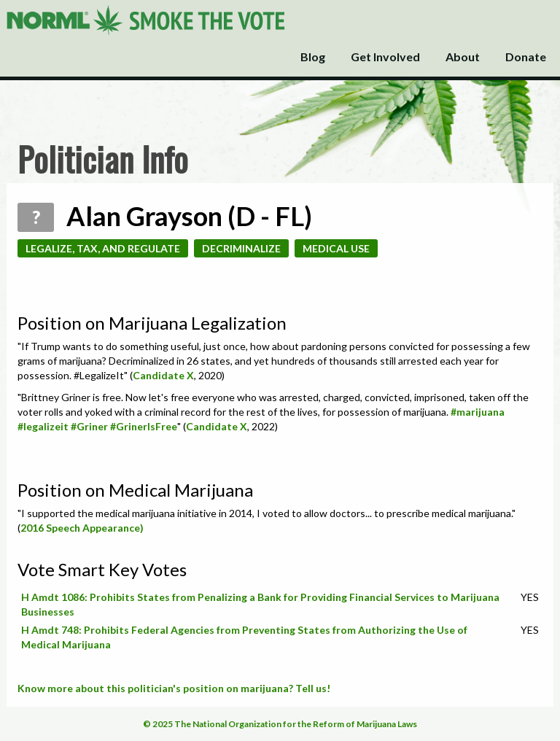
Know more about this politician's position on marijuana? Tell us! (174, 688)
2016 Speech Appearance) (82, 528)
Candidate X (163, 375)
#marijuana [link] (478, 412)
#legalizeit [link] (43, 426)
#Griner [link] (89, 426)
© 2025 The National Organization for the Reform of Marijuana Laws (280, 724)
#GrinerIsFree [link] (144, 426)
